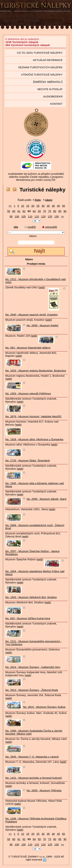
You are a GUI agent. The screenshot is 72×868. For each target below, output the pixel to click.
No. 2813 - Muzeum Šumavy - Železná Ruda (32, 690)
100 (17, 216)
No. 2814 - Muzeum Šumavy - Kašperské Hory (33, 667)
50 (64, 206)
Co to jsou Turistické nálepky (40, 53)
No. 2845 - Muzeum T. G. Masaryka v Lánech (32, 757)
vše (16, 227)
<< (10, 206)
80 (55, 211)
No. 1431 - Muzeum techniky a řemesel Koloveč (34, 778)
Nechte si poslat (50, 89)
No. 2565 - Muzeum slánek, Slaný (47, 499)
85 (60, 211)
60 (14, 211)
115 (37, 216)
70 (44, 211)
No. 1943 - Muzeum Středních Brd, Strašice (31, 597)
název (49, 200)
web (42, 287)
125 (50, 216)
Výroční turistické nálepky (42, 75)
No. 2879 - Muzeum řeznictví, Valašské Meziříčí (33, 416)
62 (24, 211)
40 (53, 206)
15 (28, 206)
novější (30, 227)
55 (9, 211)
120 (43, 216)
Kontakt (56, 104)
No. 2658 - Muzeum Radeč (42, 325)
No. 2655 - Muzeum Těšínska (44, 790)
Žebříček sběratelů (48, 82)
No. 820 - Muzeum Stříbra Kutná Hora (28, 618)
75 (50, 211)
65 (39, 211)
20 (33, 206)
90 (65, 211)
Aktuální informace (48, 60)
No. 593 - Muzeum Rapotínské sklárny (28, 348)
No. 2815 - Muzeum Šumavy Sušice (44, 707)
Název (33, 236)
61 (19, 211)
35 (48, 206)
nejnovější (50, 227)
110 (30, 216)
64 (34, 211)
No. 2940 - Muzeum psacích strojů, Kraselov (31, 315)
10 (23, 206)
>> (62, 216)
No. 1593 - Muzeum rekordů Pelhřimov (28, 393)
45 (58, 206)
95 (11, 216)
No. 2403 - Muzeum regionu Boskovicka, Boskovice (36, 371)
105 (23, 216)
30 (43, 206)
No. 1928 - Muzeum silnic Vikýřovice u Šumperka (34, 439)
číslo (38, 200)
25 (38, 206)
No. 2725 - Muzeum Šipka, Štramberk (28, 460)
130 (56, 216)
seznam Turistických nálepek (40, 67)
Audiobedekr (53, 96)
